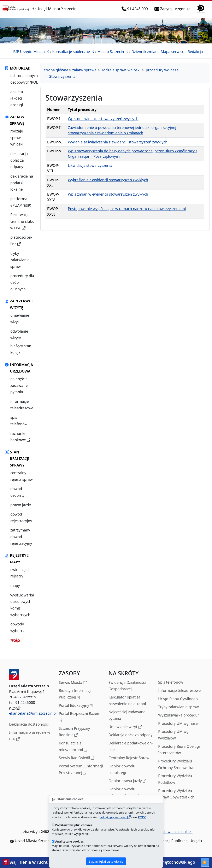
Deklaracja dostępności (29, 724)
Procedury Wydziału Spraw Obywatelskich (176, 794)
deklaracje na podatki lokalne (22, 183)
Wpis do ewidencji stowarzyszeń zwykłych (103, 119)
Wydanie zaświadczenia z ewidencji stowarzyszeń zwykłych (118, 142)
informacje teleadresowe (22, 405)
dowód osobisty (17, 492)
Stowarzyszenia (62, 76)
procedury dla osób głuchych (22, 282)
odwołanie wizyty (19, 334)
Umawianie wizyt (125, 727)
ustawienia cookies (174, 832)
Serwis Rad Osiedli (77, 758)
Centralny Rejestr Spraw (129, 758)
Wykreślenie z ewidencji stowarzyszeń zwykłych (108, 180)
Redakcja (195, 52)
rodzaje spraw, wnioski (17, 138)
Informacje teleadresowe (179, 690)
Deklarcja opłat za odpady (130, 735)
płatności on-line (23, 241)
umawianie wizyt (20, 319)
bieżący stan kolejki (21, 349)
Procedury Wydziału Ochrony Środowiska (176, 764)
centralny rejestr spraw (22, 476)
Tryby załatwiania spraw (178, 707)
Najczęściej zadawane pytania (127, 715)
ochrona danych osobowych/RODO (26, 79)
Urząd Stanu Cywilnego (178, 699)
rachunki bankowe (23, 437)
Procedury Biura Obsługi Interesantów (179, 750)
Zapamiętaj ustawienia (106, 861)
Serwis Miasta (73, 683)
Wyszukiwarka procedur (179, 715)
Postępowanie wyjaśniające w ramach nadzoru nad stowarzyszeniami (127, 209)
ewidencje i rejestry (20, 573)
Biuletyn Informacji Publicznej (75, 694)
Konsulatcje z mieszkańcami (73, 747)
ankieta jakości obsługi (17, 98)
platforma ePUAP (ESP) (21, 202)
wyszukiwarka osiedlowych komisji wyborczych (22, 605)
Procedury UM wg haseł (178, 723)
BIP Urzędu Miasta (31, 52)
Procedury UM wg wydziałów (173, 735)
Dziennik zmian (145, 52)
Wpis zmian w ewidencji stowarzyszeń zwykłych (108, 194)
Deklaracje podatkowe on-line (131, 746)
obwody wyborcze (18, 627)
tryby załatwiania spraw (20, 260)
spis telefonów (19, 421)
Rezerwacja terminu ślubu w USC (23, 222)
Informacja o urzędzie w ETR (30, 736)
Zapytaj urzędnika (173, 9)
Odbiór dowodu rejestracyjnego (124, 793)
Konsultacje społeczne (73, 52)
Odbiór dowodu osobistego (122, 769)
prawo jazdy (21, 505)
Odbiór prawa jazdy (127, 781)
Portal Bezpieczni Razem (80, 717)
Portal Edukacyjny (76, 706)
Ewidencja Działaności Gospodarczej (127, 686)
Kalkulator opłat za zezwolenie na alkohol (127, 700)
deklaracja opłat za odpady (19, 160)
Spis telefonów (171, 682)
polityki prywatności (115, 817)
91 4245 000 (136, 9)
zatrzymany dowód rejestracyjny (21, 537)
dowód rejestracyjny (21, 517)
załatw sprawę (84, 70)
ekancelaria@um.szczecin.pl (33, 713)
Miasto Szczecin (113, 52)
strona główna (56, 70)
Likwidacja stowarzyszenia (90, 165)
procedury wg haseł (163, 70)
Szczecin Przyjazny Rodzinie (74, 732)
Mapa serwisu (172, 52)
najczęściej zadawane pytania (19, 385)
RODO (142, 817)
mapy (15, 585)
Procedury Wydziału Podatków (175, 779)
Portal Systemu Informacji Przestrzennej (81, 770)
